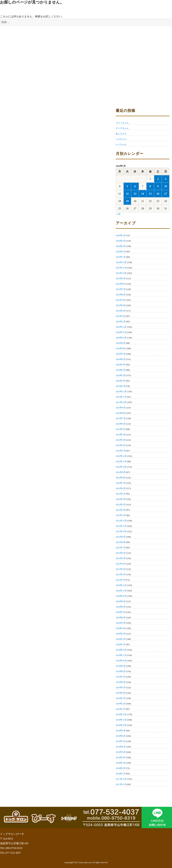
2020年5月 (121, 623)
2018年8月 (121, 736)
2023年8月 (121, 413)
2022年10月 (121, 467)
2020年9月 (121, 601)
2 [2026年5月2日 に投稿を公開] (158, 179)
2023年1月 (121, 451)
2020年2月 (121, 639)
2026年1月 (121, 257)
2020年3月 (121, 634)
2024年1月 (121, 386)
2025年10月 (121, 273)
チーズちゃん (122, 128)
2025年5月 (121, 300)
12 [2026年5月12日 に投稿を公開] (127, 194)
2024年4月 (121, 370)
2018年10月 (121, 725)
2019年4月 (121, 693)
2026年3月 (121, 246)
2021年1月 (121, 580)
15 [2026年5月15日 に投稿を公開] (150, 194)
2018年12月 (121, 714)
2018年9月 (121, 731)
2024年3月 (121, 375)
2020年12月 (121, 585)
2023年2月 (121, 445)
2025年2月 (121, 316)
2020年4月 (121, 628)
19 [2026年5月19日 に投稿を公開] (127, 201)
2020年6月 (121, 617)
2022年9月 (121, 472)
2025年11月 (121, 268)
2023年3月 (121, 440)
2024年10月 (121, 338)
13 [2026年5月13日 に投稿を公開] (135, 194)
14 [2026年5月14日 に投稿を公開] (143, 194)
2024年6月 (121, 359)
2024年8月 (121, 348)
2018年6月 (121, 747)
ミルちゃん (121, 139)
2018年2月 (121, 768)
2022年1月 (121, 515)
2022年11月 (121, 461)
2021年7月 (121, 548)
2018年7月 (121, 741)
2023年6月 (121, 424)
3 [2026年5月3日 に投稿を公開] (166, 179)
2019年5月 (121, 687)
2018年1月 (121, 774)
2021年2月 (121, 574)
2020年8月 (121, 607)
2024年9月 (121, 343)
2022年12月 (121, 456)
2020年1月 (121, 644)
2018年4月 (121, 757)
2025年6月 (121, 295)
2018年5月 (121, 752)
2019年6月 (121, 682)
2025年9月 (121, 278)
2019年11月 (121, 655)
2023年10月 (121, 402)
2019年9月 (121, 666)
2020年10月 (121, 596)
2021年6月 (121, 553)
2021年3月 (121, 569)
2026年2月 (121, 252)
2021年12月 (121, 521)
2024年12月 (121, 327)
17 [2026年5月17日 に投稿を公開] (166, 194)
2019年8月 (121, 671)
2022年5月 (121, 494)
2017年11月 (121, 784)
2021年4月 (121, 564)
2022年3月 (121, 504)
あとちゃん (121, 134)
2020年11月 (121, 591)
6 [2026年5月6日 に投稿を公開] (135, 186)
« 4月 (118, 214)
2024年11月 (121, 332)
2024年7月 (121, 354)
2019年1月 (121, 709)
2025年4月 (121, 305)
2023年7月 (121, 418)
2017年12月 (121, 779)
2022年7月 (121, 483)
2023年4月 (121, 435)
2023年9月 (121, 408)
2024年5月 (121, 365)
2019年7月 (121, 677)
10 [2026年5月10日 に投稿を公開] (166, 186)
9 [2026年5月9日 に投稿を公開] (158, 186)
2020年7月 (121, 612)
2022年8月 (121, 478)
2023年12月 (121, 391)
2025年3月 (121, 311)
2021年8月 (121, 542)
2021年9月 (121, 537)
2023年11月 (121, 397)
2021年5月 (121, 558)
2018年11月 (121, 720)
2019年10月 (121, 661)
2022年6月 (121, 488)
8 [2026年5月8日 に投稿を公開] (150, 186)
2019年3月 (121, 698)
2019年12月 (121, 650)
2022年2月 (121, 510)
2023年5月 (121, 429)
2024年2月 (121, 381)
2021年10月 (121, 531)
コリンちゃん (122, 123)
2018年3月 (121, 763)
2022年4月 (121, 499)
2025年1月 (121, 321)
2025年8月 (121, 284)
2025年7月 (121, 289)
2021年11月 (121, 526)
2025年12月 (121, 262)
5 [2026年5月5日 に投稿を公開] (127, 186)
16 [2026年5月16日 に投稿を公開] (158, 194)
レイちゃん (121, 144)
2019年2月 (121, 704)
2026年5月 (121, 235)
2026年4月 (121, 241)
